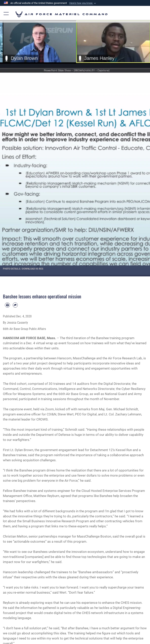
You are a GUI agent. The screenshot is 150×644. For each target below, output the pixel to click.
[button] (83, 3)
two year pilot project (32, 363)
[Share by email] (15, 305)
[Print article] (7, 305)
